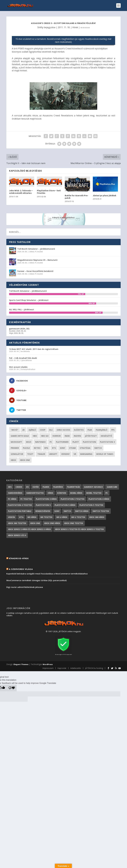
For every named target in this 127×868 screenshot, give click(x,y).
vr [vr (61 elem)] (75, 454)
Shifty (40, 27)
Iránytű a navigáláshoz (63, 217)
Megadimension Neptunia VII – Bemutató (37, 260)
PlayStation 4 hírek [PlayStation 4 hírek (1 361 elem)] (99, 499)
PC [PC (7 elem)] (107, 493)
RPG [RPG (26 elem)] (46, 448)
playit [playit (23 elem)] (76, 442)
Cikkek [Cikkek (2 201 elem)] (19, 487)
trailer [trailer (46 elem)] (41, 454)
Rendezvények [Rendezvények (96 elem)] (43, 511)
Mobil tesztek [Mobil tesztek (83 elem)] (94, 493)
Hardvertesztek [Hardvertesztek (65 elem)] (35, 493)
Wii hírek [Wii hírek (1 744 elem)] (32, 517)
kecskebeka (25, 351)
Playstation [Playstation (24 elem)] (89, 442)
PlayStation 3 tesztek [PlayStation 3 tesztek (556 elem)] (73, 499)
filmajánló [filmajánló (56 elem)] (102, 430)
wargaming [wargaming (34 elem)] (86, 454)
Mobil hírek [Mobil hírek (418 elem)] (76, 493)
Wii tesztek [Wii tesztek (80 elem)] (46, 517)
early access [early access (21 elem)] (63, 430)
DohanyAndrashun (28, 369)
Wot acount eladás (18, 367)
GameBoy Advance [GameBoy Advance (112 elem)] (93, 487)
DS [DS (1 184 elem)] (27, 487)
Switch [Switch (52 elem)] (98, 448)
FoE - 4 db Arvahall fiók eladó (23, 358)
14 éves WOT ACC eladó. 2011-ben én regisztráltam (34, 349)
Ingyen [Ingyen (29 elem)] (77, 436)
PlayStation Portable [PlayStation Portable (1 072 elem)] (20, 511)
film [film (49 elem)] (90, 430)
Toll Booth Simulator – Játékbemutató (36, 249)
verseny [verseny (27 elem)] (65, 454)
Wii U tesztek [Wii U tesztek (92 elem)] (78, 517)
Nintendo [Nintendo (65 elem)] (40, 442)
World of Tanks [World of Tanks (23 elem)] (105, 454)
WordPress (48, 664)
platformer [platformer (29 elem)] (62, 442)
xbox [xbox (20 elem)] (13, 460)
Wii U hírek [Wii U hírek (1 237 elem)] (62, 517)
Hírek (75, 27)
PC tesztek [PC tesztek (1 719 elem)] (26, 499)
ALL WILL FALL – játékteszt (22, 309)
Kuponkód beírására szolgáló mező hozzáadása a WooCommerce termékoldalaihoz (47, 574)
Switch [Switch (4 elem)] (67, 511)
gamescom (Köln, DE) (19, 329)
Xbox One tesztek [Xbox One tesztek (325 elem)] (74, 523)
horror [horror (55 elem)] (57, 436)
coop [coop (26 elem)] (43, 430)
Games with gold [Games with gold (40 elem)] (20, 436)
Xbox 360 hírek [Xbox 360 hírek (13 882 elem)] (97, 517)
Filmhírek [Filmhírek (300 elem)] (58, 487)
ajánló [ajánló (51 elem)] (32, 430)
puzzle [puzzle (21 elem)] (26, 448)
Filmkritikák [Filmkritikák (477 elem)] (73, 487)
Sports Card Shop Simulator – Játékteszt (29, 300)
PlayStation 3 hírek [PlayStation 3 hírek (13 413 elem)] (46, 499)
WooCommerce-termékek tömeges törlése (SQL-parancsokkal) (36, 580)
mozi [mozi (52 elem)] (29, 442)
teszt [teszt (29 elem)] (30, 454)
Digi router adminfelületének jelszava (25, 587)
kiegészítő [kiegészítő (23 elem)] (106, 436)
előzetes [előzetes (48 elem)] (79, 430)
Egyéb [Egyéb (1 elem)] (36, 487)
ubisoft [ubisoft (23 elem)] (53, 454)
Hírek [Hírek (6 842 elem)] (50, 493)
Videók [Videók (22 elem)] (12, 517)
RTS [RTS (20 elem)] (54, 448)
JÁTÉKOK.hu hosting (94, 668)
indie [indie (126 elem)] (67, 436)
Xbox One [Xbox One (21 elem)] (25, 460)
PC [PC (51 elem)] (51, 442)
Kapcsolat (62, 668)
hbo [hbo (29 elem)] (35, 436)
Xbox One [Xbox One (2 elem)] (35, 523)
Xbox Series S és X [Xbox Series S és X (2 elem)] (17, 535)
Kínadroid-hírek (19, 558)
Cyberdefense (26, 360)
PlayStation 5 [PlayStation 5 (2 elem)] (43, 505)
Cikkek (31, 252)
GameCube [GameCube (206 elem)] (112, 487)
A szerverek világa (21, 569)
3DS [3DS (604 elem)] (10, 487)
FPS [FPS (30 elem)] (113, 430)
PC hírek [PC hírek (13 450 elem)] (12, 499)
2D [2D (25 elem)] (23, 430)
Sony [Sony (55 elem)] (62, 448)
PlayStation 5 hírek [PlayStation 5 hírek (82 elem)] (65, 505)
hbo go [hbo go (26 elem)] (45, 436)
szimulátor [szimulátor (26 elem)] (17, 454)
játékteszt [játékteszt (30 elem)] (91, 436)
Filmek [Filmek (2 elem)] (46, 487)
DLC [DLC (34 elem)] (51, 430)
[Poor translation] (12, 688)
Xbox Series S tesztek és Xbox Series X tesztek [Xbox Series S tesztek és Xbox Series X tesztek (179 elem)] (79, 529)
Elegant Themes (21, 664)
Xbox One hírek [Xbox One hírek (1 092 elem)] (52, 523)
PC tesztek (39, 252)
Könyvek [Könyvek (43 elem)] (62, 493)
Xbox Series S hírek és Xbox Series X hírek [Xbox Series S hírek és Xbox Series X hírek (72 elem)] (29, 529)
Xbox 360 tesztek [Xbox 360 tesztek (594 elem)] (17, 523)
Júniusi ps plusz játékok (105, 196)
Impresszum (48, 668)
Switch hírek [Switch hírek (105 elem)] (82, 511)
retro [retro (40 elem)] (37, 448)
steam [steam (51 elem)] (72, 448)
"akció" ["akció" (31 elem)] (14, 430)
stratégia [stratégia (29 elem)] (85, 448)
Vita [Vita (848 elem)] (21, 517)
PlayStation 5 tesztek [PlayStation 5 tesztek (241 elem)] (91, 505)
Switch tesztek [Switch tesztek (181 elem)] (101, 511)
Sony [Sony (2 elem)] (57, 511)
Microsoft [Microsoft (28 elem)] (16, 442)
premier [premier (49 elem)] (15, 448)
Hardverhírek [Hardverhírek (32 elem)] (15, 493)
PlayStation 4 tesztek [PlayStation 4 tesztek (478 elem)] (20, 505)
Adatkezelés (76, 668)
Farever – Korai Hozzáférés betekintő (35, 271)
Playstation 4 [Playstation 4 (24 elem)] (107, 442)
